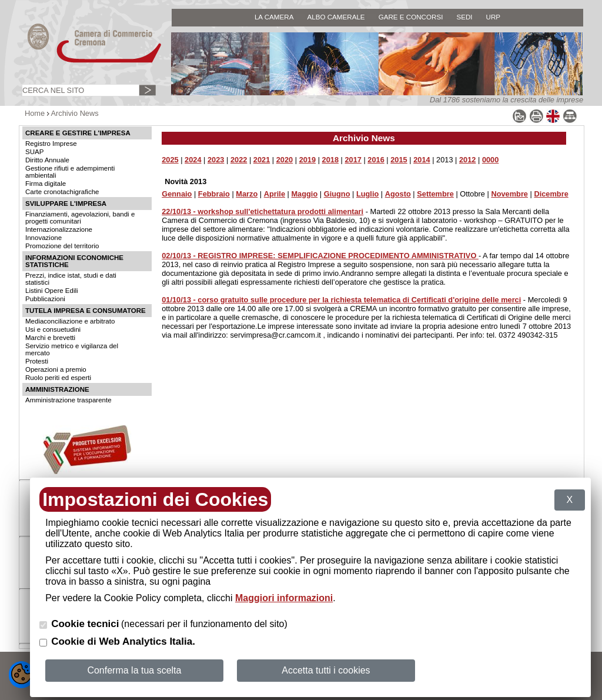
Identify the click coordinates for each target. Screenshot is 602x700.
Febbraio (214, 194)
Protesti (37, 361)
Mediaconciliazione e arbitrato (70, 321)
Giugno (337, 194)
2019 (307, 160)
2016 (376, 160)
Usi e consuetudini (53, 329)
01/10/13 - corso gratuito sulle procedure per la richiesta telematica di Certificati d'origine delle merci (341, 300)
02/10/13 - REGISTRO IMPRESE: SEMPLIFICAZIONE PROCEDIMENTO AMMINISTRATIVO (320, 256)
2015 (399, 160)
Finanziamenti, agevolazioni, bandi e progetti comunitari (80, 218)
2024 (193, 160)
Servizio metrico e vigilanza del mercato (72, 349)
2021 (262, 160)
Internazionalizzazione (59, 229)
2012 (467, 160)
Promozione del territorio (62, 246)
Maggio (304, 194)
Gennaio (177, 194)
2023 (216, 160)
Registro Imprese (51, 144)
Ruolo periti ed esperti (58, 378)
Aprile (275, 194)
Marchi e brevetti (50, 338)
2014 (422, 160)
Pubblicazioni (45, 299)
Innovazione (44, 238)
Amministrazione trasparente (68, 400)
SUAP (34, 152)
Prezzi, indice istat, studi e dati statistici (71, 279)
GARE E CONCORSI (411, 17)
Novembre (509, 194)
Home (35, 113)
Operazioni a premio (56, 369)
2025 (170, 160)
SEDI (464, 17)
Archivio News (75, 113)
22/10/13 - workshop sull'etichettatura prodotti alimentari (262, 211)
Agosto (398, 194)
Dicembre (551, 194)
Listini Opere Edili (52, 291)
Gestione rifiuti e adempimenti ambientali (70, 172)
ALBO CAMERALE (336, 17)
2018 (330, 160)
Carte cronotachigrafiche (62, 192)
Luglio (367, 194)
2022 (239, 160)
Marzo (247, 194)
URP (494, 17)
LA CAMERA (274, 17)
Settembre (435, 194)
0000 (490, 160)
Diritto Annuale (47, 160)
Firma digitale (46, 184)
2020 (285, 160)
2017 (353, 160)
